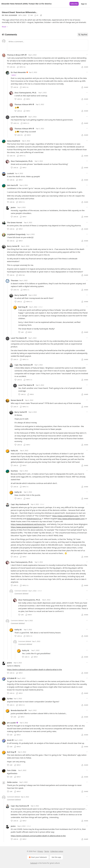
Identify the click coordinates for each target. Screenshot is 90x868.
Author (14, 75)
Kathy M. (14, 451)
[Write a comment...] (48, 45)
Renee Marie (16, 400)
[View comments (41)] (36, 15)
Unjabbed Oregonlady (16, 234)
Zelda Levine (12, 782)
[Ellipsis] (87, 55)
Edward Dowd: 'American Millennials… (20, 12)
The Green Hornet (15, 222)
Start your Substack (38, 857)
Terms (47, 851)
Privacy (40, 851)
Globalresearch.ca (34, 519)
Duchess (14, 471)
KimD (9, 740)
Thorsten (15, 280)
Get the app (56, 857)
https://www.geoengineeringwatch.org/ (27, 527)
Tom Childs (12, 770)
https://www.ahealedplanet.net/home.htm (28, 524)
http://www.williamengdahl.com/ (71, 519)
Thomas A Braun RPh (16, 55)
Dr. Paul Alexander (9, 15)
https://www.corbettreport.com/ (65, 516)
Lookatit (10, 173)
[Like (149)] (30, 15)
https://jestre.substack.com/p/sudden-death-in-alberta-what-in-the (34, 669)
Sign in (84, 4)
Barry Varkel (12, 246)
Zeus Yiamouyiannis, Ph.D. (26, 93)
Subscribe (74, 4)
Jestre (13, 207)
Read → (5, 27)
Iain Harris (11, 185)
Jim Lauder (12, 723)
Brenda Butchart (18, 710)
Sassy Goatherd (14, 141)
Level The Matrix (18, 117)
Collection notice (57, 851)
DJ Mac (10, 698)
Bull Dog (22, 307)
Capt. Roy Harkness (23, 365)
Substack (34, 863)
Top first (83, 35)
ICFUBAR (11, 678)
